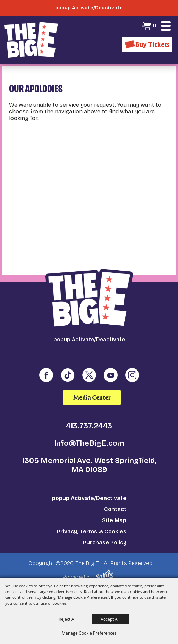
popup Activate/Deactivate (89, 498)
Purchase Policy (105, 543)
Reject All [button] (67, 619)
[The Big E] (31, 40)
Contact (115, 509)
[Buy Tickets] (147, 44)
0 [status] (155, 26)
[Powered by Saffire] (105, 575)
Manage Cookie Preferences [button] (89, 633)
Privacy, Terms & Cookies (92, 531)
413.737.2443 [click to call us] (89, 426)
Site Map (114, 520)
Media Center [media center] (92, 397)
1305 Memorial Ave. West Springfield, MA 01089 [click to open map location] (89, 465)
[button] (166, 26)
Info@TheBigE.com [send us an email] (89, 443)
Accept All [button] (110, 619)
